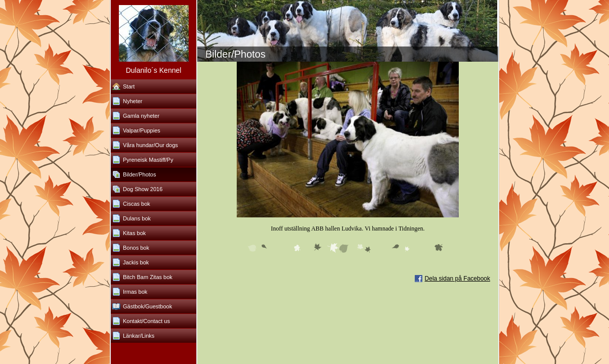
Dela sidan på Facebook (458, 279)
